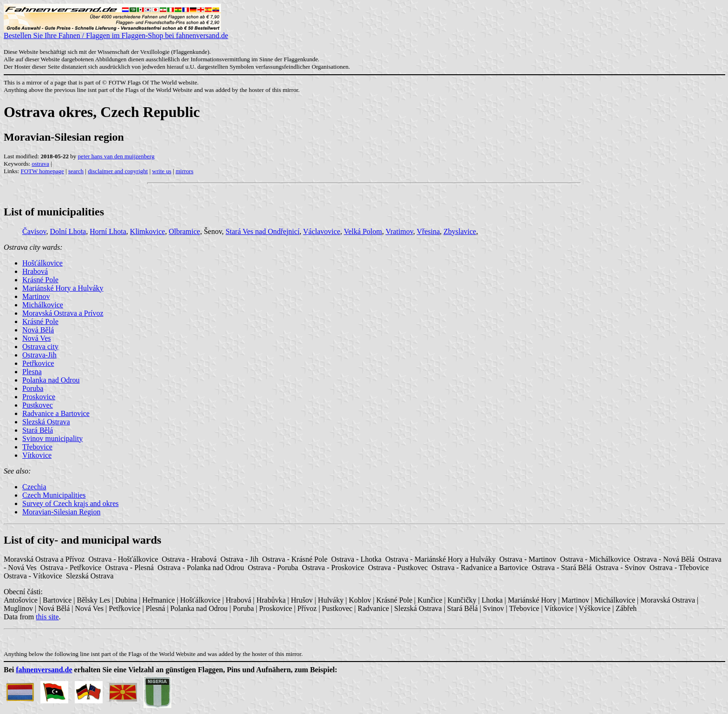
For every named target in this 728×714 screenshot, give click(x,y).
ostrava (40, 164)
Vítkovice (37, 455)
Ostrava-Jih (39, 355)
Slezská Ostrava (46, 422)
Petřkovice (38, 363)
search (76, 171)
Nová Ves (36, 338)
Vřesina (428, 231)
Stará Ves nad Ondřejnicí (263, 231)
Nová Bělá (38, 330)
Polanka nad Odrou (51, 380)
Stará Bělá (38, 430)
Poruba (33, 388)
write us (162, 171)
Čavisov (34, 231)
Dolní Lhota (68, 231)
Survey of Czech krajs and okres (71, 503)
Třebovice (37, 447)
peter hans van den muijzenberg (116, 156)
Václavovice (322, 231)
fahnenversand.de (44, 670)
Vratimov (399, 231)
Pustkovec (38, 405)
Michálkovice (43, 305)
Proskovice (39, 397)
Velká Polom (363, 231)
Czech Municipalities (54, 495)
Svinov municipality (52, 438)
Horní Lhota (108, 231)
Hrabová (35, 271)
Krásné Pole (40, 280)
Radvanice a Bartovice (56, 413)
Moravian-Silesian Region (61, 512)
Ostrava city (40, 347)
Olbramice (184, 231)
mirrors (184, 171)
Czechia (34, 487)
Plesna (32, 372)
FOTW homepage (42, 171)
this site (47, 617)
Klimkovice (148, 231)
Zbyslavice (460, 231)
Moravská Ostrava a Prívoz (63, 313)
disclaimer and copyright (118, 171)
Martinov (36, 296)
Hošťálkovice (42, 263)
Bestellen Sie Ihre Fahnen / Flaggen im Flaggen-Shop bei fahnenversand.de (116, 32)
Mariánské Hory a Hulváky (63, 288)
